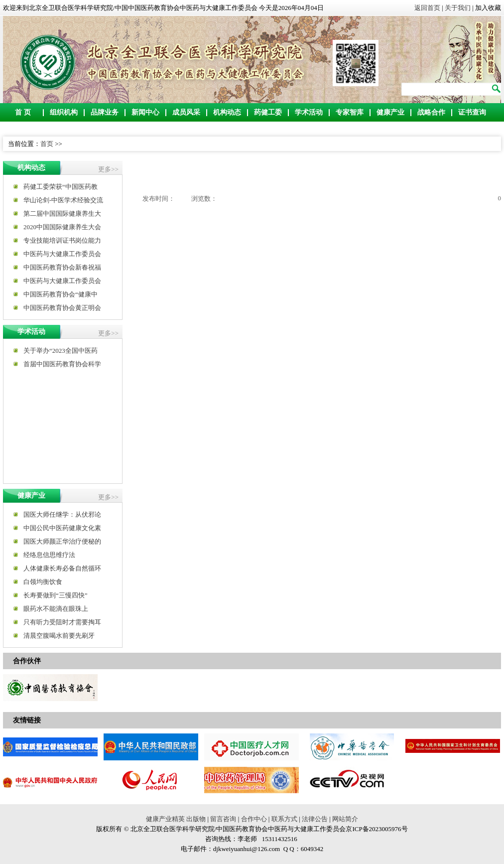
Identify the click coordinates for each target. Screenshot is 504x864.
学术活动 (309, 112)
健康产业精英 (165, 819)
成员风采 (186, 112)
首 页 (23, 112)
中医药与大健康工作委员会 (62, 254)
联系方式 (284, 819)
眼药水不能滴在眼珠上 (56, 609)
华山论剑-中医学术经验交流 (63, 200)
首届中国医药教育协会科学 (62, 364)
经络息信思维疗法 (49, 555)
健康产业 (390, 112)
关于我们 (458, 8)
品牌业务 (105, 112)
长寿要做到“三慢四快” (56, 595)
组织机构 (64, 112)
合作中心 (254, 819)
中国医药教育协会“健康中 (61, 294)
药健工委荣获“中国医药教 (61, 187)
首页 (47, 144)
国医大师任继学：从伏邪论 (62, 514)
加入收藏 (488, 8)
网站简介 (345, 819)
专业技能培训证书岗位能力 (62, 240)
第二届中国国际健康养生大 (62, 214)
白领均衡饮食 (43, 582)
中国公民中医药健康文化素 (62, 528)
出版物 (196, 819)
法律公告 (315, 819)
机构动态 (227, 112)
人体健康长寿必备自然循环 (62, 568)
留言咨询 (223, 819)
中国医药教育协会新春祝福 (62, 267)
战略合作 (431, 112)
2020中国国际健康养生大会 (62, 227)
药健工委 (268, 112)
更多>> (108, 169)
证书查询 (472, 112)
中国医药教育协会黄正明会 (62, 308)
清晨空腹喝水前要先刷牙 (59, 636)
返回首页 (427, 8)
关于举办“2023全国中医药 (61, 351)
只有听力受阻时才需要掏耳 (62, 622)
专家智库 (350, 112)
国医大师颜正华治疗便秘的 (62, 541)
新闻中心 (145, 112)
